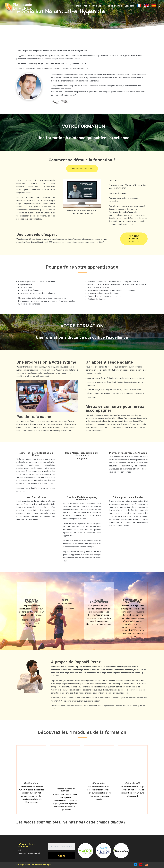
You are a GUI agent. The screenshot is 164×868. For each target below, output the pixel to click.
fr (139, 8)
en (146, 8)
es (154, 8)
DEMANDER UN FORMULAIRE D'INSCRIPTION (134, 239)
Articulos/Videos (92, 7)
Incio (79, 7)
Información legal (43, 865)
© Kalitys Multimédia (25, 865)
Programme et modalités (82, 169)
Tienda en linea (114, 7)
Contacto (129, 7)
